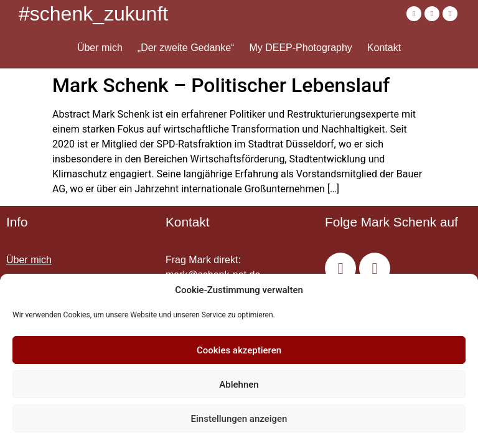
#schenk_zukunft (93, 14)
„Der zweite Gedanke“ (186, 48)
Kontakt (384, 48)
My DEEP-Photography (300, 48)
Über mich (100, 48)
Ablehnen (239, 385)
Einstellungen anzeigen (239, 419)
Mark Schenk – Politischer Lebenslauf (221, 85)
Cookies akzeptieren (239, 350)
